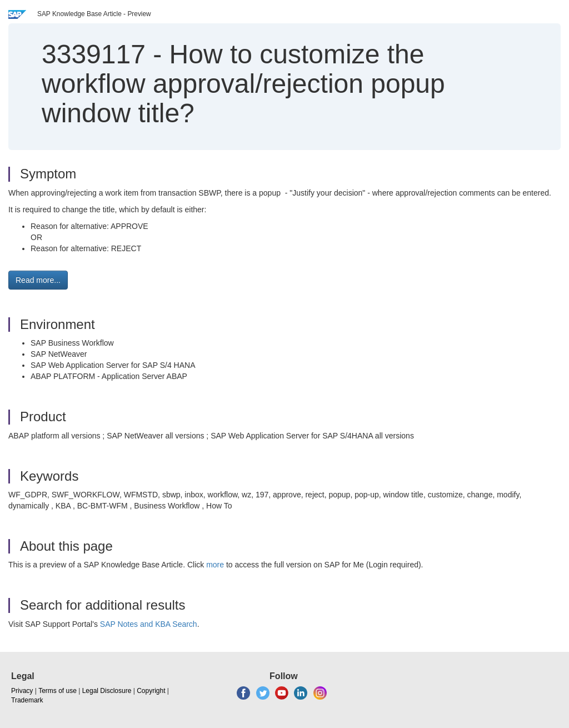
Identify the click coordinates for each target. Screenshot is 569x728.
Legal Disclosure (107, 691)
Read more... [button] (38, 280)
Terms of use (58, 691)
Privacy (22, 691)
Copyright (151, 691)
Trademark (27, 700)
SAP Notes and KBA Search (149, 624)
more (215, 565)
